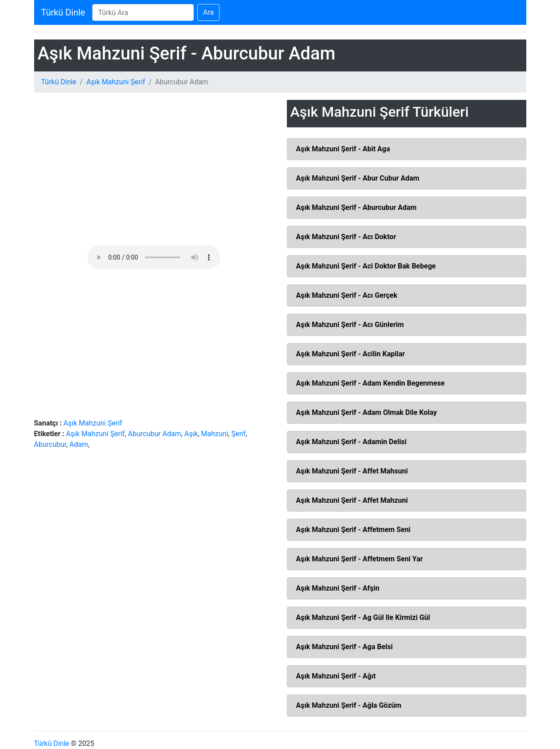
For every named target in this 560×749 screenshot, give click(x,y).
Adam (79, 444)
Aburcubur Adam (154, 434)
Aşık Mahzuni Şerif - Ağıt (336, 676)
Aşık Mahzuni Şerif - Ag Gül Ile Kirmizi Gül (363, 617)
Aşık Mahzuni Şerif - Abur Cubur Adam (358, 178)
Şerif (239, 434)
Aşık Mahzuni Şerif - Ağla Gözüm (349, 705)
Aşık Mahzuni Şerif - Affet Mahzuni (352, 500)
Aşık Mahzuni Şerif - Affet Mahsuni (352, 471)
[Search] (143, 12)
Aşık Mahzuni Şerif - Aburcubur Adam (356, 207)
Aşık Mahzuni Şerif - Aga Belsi (345, 647)
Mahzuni (215, 434)
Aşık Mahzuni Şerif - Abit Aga (343, 149)
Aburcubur (50, 444)
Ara (208, 12)
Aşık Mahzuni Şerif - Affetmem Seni (353, 530)
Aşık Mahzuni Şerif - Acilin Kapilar (351, 354)
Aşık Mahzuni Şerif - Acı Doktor (346, 237)
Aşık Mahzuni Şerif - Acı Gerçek (347, 295)
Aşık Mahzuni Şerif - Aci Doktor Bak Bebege (366, 266)
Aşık (191, 434)
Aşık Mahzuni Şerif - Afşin (338, 588)
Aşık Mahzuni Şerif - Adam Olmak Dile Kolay (367, 412)
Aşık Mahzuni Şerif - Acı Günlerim (350, 325)
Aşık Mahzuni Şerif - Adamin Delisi (352, 442)
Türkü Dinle (63, 12)
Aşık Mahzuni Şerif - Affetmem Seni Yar (360, 559)
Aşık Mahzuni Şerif (116, 82)
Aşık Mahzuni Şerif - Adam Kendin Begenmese (370, 383)
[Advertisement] (154, 173)
